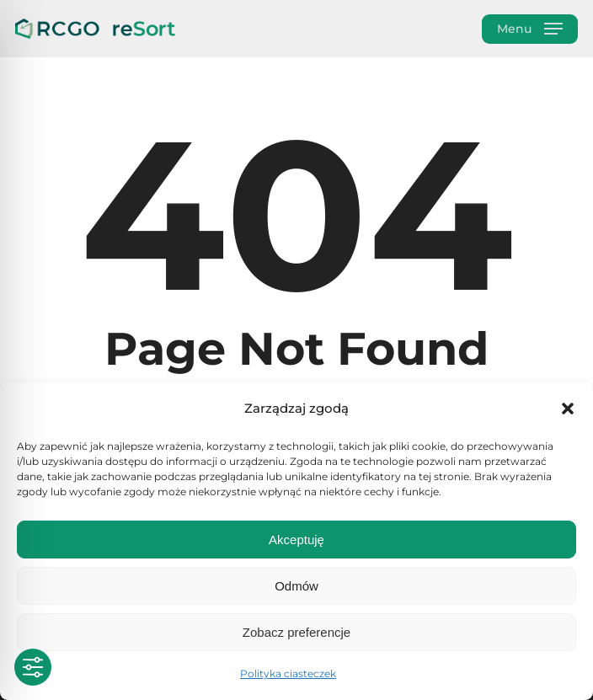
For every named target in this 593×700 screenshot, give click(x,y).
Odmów (296, 586)
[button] (568, 409)
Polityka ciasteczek (288, 673)
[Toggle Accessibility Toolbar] (33, 667)
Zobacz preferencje (296, 632)
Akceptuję (296, 540)
